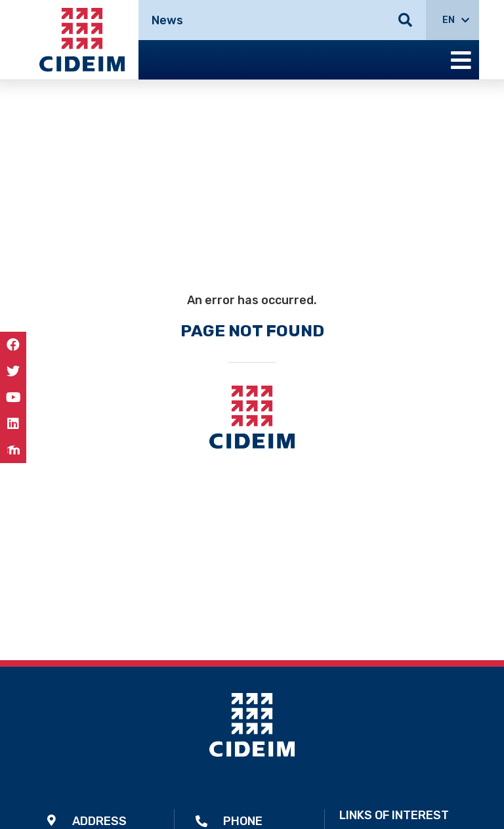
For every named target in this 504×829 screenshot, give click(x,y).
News (167, 20)
